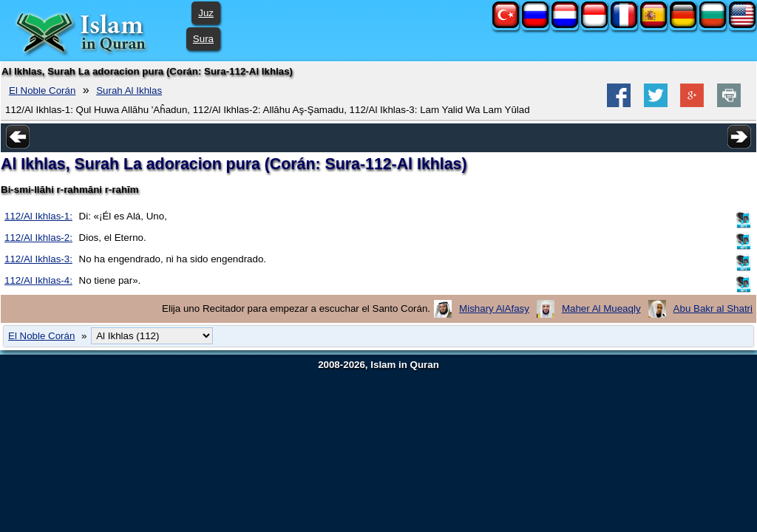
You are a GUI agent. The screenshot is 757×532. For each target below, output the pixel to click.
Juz (206, 13)
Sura (203, 39)
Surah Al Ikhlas (129, 91)
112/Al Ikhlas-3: (38, 259)
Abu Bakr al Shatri (713, 308)
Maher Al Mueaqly (601, 308)
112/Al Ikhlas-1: (38, 216)
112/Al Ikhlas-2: (38, 238)
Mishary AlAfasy (494, 308)
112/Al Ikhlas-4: (38, 280)
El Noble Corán (42, 91)
